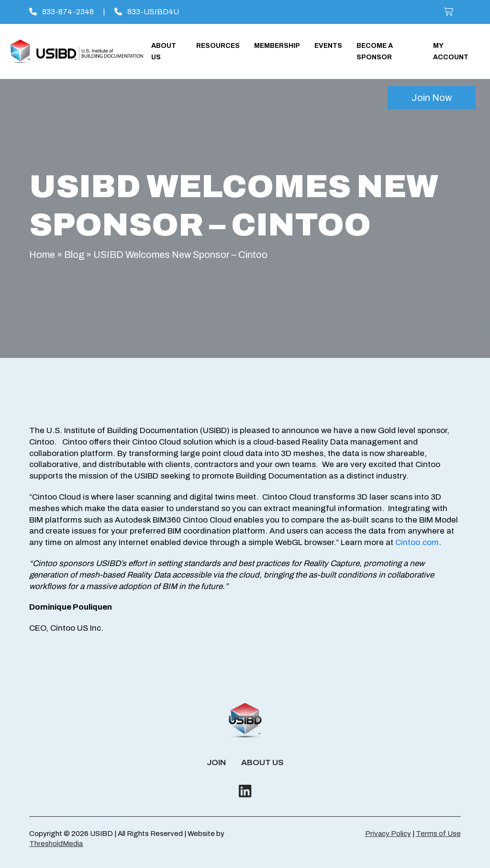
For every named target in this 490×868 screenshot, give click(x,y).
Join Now (432, 98)
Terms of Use (438, 834)
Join (216, 762)
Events (328, 46)
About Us (262, 762)
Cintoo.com (417, 542)
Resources (218, 46)
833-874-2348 (61, 12)
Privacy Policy (388, 834)
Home (42, 255)
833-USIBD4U (147, 12)
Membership (277, 46)
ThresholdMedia (56, 844)
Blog (74, 255)
